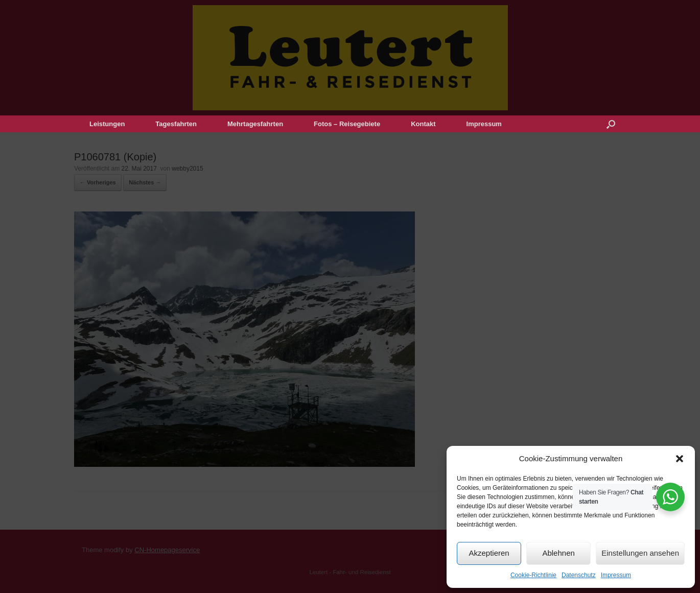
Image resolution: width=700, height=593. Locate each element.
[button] (680, 459)
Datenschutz (579, 575)
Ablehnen (558, 553)
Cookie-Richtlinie (533, 575)
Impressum (616, 575)
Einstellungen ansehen (640, 553)
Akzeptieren (489, 553)
